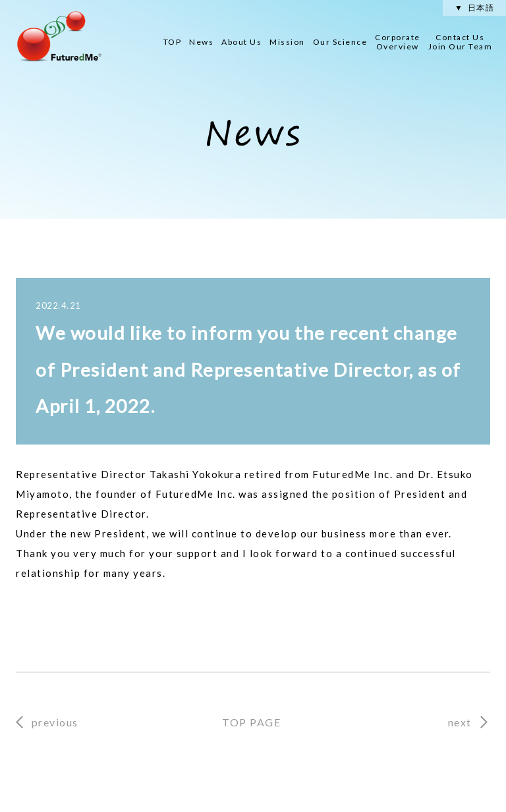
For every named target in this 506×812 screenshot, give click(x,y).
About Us (241, 42)
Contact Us (461, 42)
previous (55, 722)
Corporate (398, 42)
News (201, 42)
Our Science (340, 42)
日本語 (481, 8)
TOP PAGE (251, 722)
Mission (287, 42)
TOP (173, 42)
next (460, 722)
